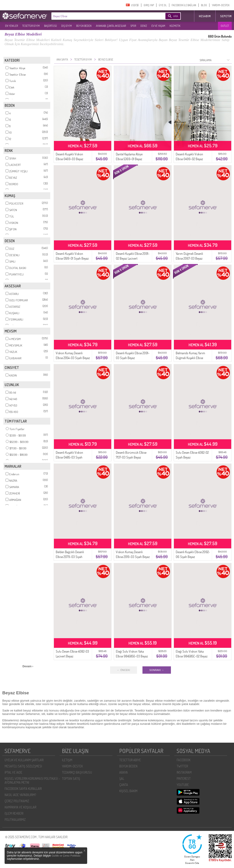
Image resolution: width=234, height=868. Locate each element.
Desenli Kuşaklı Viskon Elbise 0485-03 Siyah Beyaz (69, 457)
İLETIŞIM (67, 760)
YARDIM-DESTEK (221, 5)
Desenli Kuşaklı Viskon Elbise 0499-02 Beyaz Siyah (189, 159)
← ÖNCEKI (123, 670)
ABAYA (124, 772)
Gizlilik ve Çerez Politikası (66, 856)
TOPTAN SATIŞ (71, 779)
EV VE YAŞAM (158, 26)
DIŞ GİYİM (67, 26)
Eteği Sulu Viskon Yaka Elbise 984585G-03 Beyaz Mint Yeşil (132, 656)
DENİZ (144, 26)
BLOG (204, 5)
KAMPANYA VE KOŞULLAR (20, 807)
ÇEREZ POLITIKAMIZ (17, 801)
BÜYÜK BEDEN (84, 26)
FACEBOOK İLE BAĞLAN (184, 5)
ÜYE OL (163, 5)
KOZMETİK (175, 26)
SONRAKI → (157, 670)
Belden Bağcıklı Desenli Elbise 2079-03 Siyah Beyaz (70, 557)
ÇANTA (124, 785)
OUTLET (225, 26)
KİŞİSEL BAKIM (128, 791)
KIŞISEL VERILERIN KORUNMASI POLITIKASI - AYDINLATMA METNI (32, 780)
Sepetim (226, 16)
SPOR (133, 26)
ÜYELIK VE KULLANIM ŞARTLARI (24, 760)
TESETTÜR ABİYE (130, 760)
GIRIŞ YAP (149, 5)
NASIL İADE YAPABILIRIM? (20, 795)
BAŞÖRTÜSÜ (50, 26)
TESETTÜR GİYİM (31, 26)
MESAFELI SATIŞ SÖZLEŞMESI (23, 766)
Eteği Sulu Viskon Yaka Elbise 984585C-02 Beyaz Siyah (192, 656)
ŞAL (122, 779)
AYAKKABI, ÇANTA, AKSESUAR (111, 26)
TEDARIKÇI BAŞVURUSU (77, 772)
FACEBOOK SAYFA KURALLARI (23, 789)
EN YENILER (11, 26)
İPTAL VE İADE (13, 772)
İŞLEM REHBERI (14, 813)
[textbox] (101, 16)
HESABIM (205, 16)
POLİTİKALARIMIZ (15, 820)
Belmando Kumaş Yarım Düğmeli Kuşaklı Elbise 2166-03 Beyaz (190, 358)
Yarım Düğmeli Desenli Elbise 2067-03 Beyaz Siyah (189, 258)
